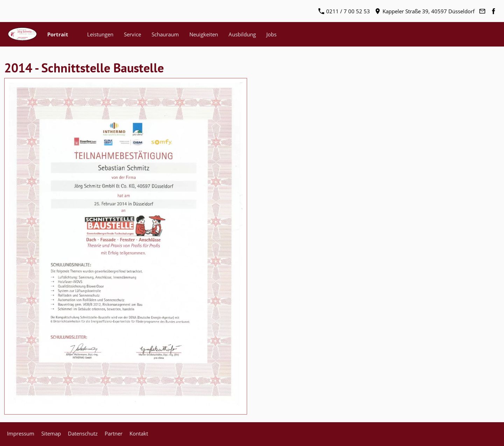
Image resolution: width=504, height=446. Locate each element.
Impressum (21, 433)
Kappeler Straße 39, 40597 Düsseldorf (425, 11)
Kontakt (139, 433)
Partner (114, 433)
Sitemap (51, 433)
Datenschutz (83, 433)
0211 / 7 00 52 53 (344, 11)
